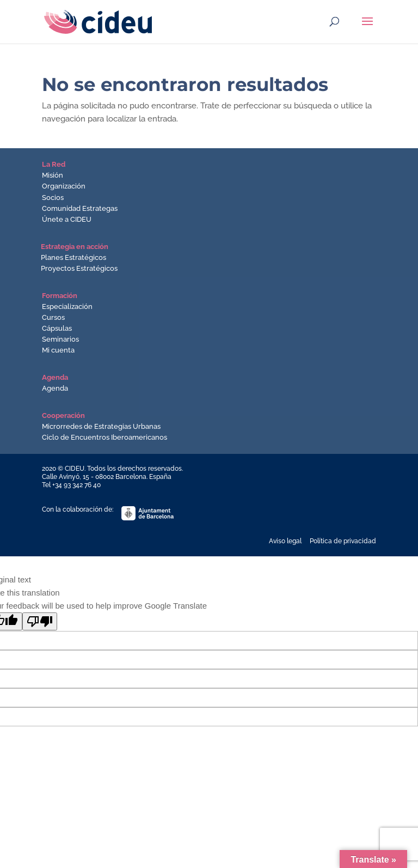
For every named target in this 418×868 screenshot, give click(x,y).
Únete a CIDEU (67, 219)
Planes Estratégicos (73, 257)
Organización (64, 186)
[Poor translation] (40, 621)
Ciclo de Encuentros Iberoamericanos (104, 437)
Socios (53, 198)
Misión (53, 175)
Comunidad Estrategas (80, 208)
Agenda (55, 388)
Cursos (53, 317)
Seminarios (60, 339)
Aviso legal (285, 541)
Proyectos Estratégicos (79, 268)
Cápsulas (57, 328)
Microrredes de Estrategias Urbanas (101, 426)
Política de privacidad (343, 541)
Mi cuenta (58, 350)
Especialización (67, 306)
